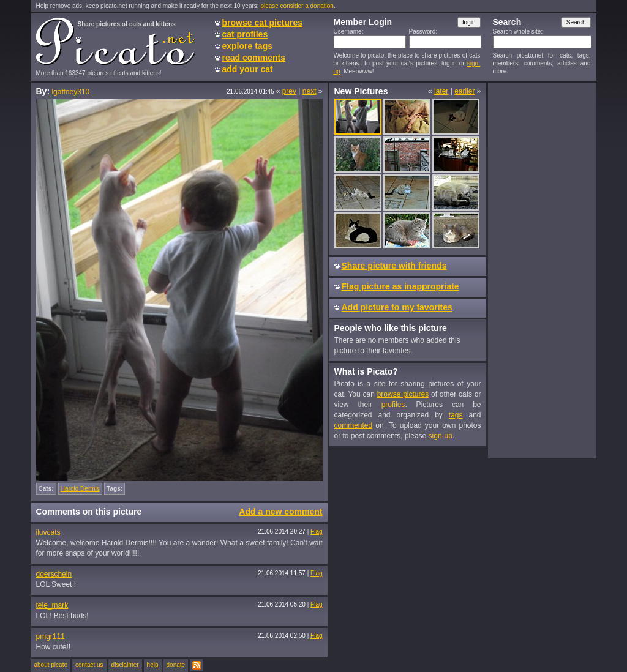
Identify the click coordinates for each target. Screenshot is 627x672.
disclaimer (125, 665)
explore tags (247, 46)
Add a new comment (280, 512)
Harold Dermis (80, 489)
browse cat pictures (263, 23)
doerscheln (54, 574)
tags (456, 415)
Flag (316, 532)
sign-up (441, 436)
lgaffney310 (70, 92)
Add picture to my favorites (397, 307)
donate (176, 665)
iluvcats (48, 532)
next (310, 91)
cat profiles (245, 34)
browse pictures (403, 394)
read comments (254, 58)
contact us (89, 665)
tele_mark (52, 605)
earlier (464, 91)
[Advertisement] (542, 270)
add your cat (248, 69)
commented (354, 425)
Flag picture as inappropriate (400, 286)
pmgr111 (51, 637)
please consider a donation (297, 6)
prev (289, 91)
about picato (51, 665)
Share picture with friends (394, 266)
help (153, 665)
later (441, 91)
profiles (393, 405)
